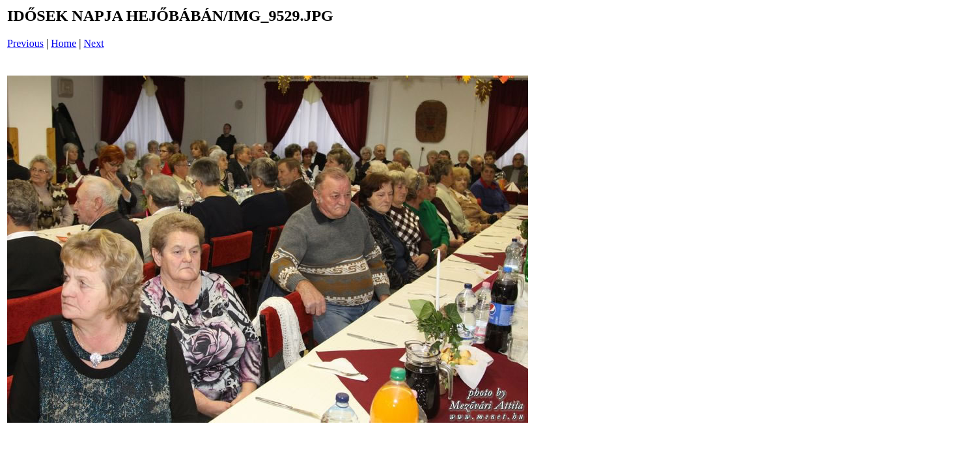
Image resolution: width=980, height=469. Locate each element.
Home (63, 43)
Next (94, 43)
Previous (25, 43)
